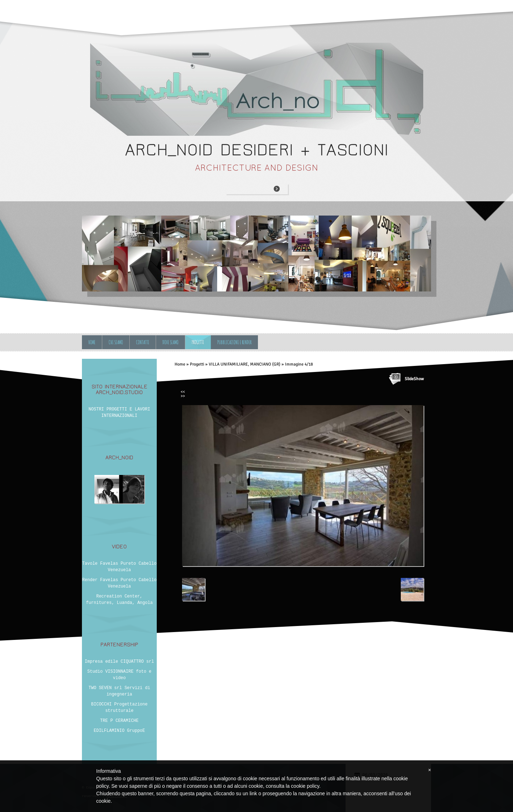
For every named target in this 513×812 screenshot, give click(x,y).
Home (92, 342)
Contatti (143, 342)
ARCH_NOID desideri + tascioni (257, 150)
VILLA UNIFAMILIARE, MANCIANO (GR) (245, 364)
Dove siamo (170, 342)
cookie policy (305, 786)
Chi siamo (116, 342)
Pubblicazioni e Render (234, 342)
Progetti (198, 342)
